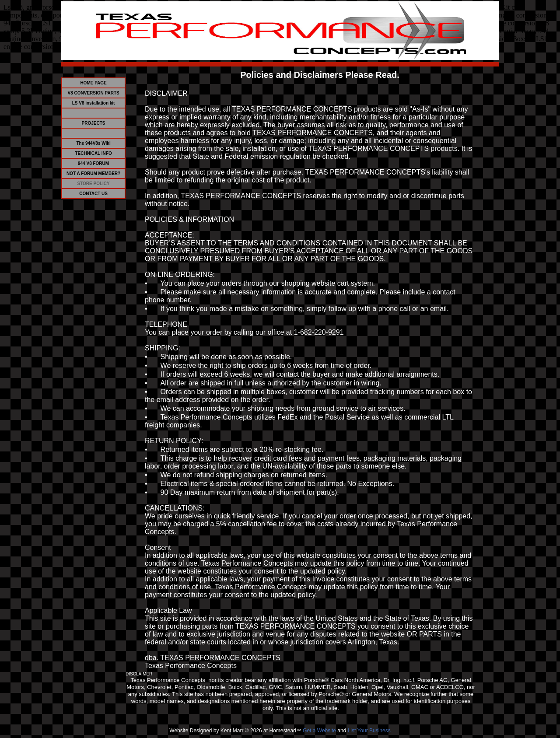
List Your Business (369, 731)
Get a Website (319, 731)
